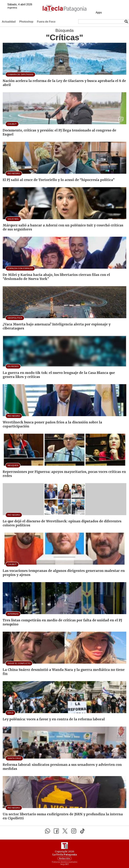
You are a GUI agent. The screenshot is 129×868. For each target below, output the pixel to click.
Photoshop (26, 22)
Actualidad (9, 22)
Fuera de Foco (46, 22)
